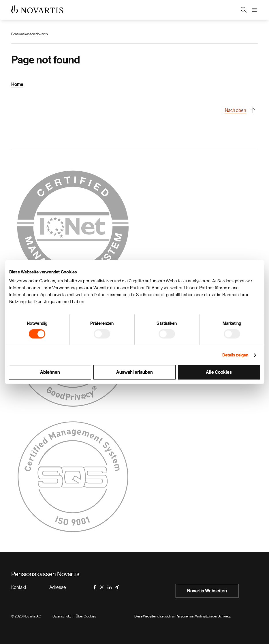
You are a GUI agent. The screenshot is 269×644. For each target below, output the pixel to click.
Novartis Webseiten (207, 591)
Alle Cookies (219, 372)
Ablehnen (50, 372)
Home (17, 85)
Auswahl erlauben (134, 372)
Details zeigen (235, 355)
